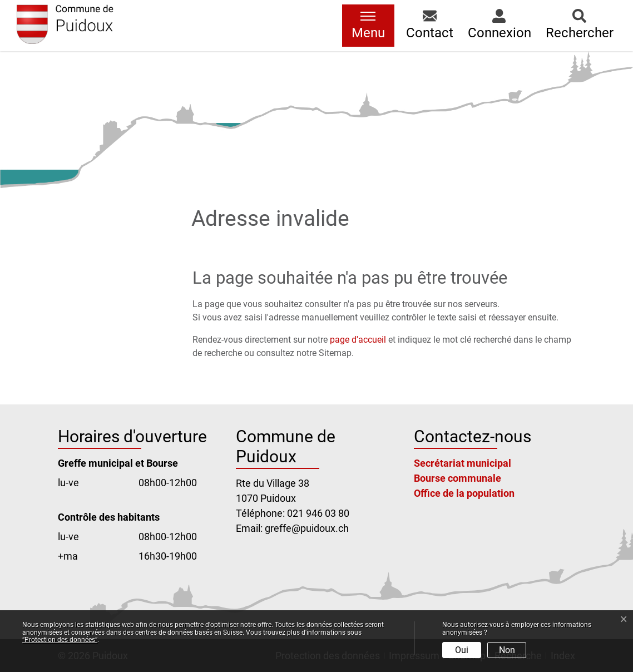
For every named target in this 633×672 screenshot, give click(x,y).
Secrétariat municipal (463, 463)
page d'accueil (358, 340)
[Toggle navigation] (368, 26)
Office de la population (464, 493)
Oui (462, 650)
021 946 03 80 (318, 513)
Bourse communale (458, 478)
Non (507, 650)
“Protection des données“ (60, 640)
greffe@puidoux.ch (307, 528)
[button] (430, 26)
